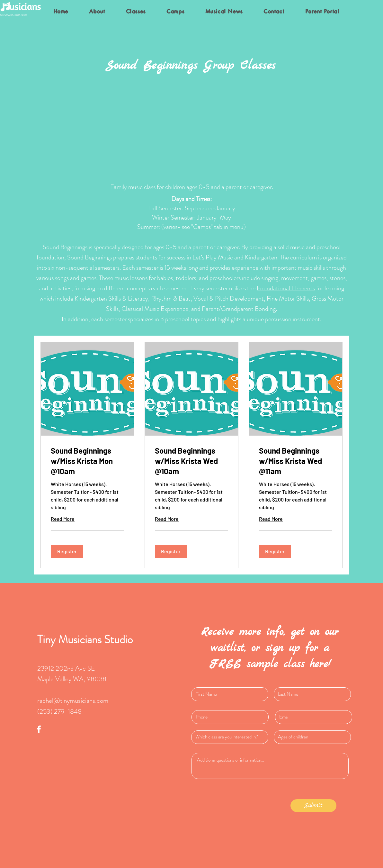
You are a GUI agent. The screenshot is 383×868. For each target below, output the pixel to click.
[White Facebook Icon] (39, 729)
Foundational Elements (286, 288)
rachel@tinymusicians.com (73, 701)
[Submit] (313, 806)
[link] (87, 461)
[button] (67, 551)
